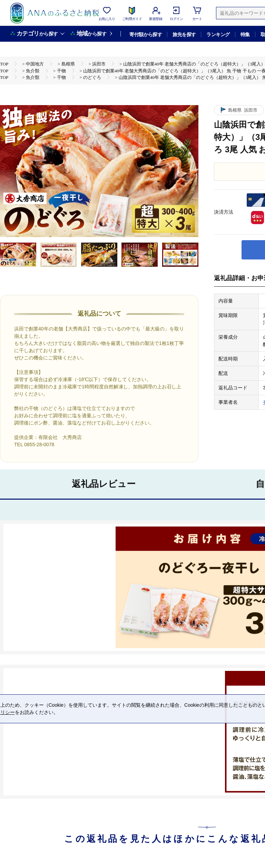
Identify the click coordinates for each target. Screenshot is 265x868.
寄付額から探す (146, 34)
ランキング (218, 34)
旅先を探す (184, 34)
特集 (245, 34)
